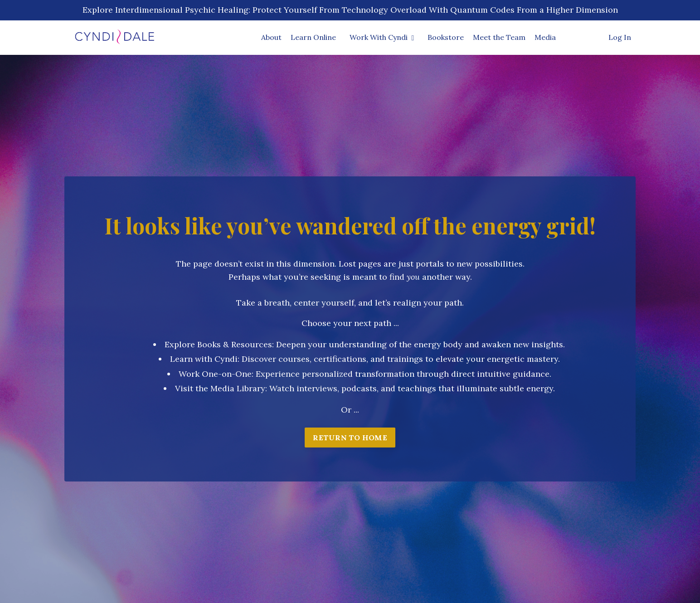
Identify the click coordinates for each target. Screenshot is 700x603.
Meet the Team (499, 37)
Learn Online (313, 37)
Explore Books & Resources (218, 344)
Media (545, 37)
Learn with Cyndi (204, 359)
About (271, 37)
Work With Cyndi (382, 37)
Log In (620, 37)
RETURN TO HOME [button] (350, 438)
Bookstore (446, 37)
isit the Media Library (223, 388)
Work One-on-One (215, 374)
